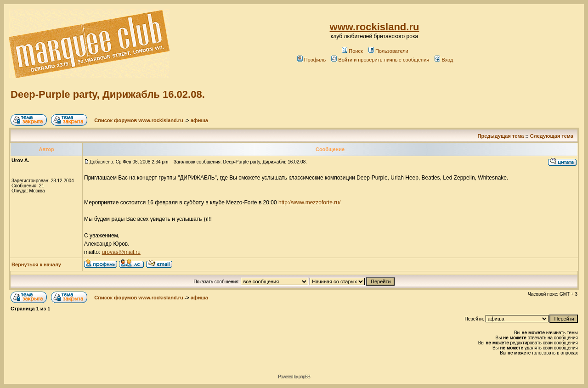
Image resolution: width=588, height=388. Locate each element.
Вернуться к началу (36, 264)
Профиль (312, 60)
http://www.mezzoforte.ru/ (309, 202)
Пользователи (388, 51)
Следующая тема (552, 136)
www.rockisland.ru (375, 27)
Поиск (352, 51)
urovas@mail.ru (121, 252)
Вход (444, 60)
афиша (199, 120)
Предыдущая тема (501, 136)
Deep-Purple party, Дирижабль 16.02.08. (108, 94)
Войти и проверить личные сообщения (380, 60)
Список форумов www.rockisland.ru (139, 120)
